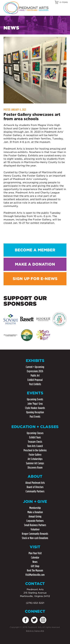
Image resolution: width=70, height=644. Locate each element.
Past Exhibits (35, 384)
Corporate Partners (35, 521)
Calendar (35, 558)
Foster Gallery (35, 455)
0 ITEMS (64, 2)
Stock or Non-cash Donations (35, 538)
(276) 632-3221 (35, 603)
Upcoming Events (35, 399)
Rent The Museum (35, 570)
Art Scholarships (35, 459)
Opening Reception (35, 412)
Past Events (35, 417)
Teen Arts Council (35, 446)
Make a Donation (35, 512)
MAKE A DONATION (35, 264)
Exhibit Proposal (35, 380)
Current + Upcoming (35, 367)
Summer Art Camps (35, 463)
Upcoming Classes (35, 433)
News (35, 562)
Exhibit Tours (35, 437)
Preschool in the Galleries (35, 450)
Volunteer (35, 529)
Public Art (35, 376)
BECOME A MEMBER (35, 250)
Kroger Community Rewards (35, 534)
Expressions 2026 (35, 371)
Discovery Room (35, 468)
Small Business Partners (35, 525)
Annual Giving (35, 516)
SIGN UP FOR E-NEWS (35, 279)
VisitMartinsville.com (35, 575)
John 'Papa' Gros (35, 404)
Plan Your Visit (35, 553)
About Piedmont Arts (35, 483)
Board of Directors (35, 487)
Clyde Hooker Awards (35, 408)
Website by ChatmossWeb (35, 631)
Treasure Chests (35, 442)
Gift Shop (35, 566)
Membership (35, 508)
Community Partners (35, 491)
